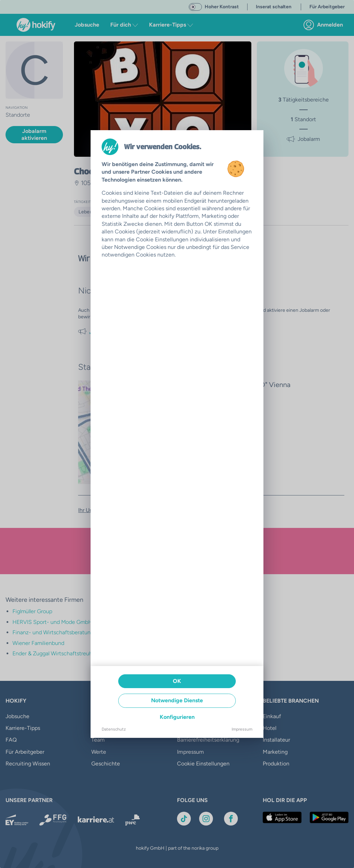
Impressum (242, 729)
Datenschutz (114, 729)
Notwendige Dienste (177, 700)
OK (177, 681)
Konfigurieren (177, 717)
